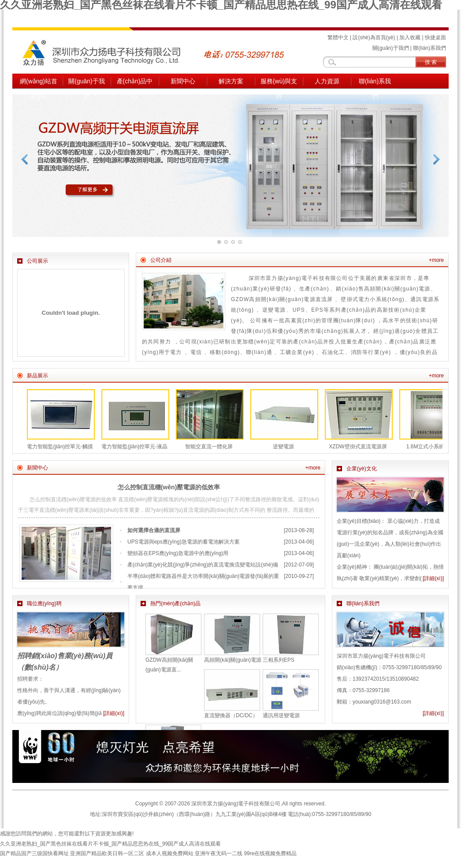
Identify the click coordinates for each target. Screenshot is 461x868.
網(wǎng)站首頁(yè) (39, 83)
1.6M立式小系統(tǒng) (432, 447)
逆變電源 (283, 447)
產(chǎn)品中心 (135, 83)
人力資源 (327, 81)
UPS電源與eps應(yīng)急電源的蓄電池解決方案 (184, 542)
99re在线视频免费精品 (270, 853)
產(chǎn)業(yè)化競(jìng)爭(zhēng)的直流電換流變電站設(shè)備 (203, 565)
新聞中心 (183, 81)
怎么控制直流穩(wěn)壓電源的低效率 (169, 487)
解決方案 (231, 81)
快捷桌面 (435, 37)
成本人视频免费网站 (170, 853)
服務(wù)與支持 (279, 83)
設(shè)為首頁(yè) (374, 37)
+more (436, 260)
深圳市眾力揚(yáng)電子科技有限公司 (236, 804)
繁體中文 (338, 37)
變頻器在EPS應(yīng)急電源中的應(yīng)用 (178, 553)
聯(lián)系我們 (429, 48)
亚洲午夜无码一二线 (219, 853)
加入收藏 (410, 37)
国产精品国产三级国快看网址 (34, 853)
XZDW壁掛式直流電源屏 (358, 447)
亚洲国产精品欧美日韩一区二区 (107, 853)
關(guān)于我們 (391, 48)
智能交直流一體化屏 (209, 447)
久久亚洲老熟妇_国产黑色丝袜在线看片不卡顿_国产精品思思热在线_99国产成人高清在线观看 (110, 844)
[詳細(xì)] (433, 578)
